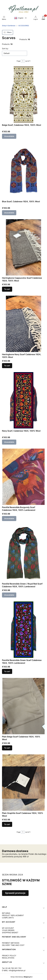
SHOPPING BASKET (10, 933)
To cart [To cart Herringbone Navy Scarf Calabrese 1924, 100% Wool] (7, 366)
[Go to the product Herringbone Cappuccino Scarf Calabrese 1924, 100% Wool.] (23, 247)
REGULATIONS (8, 958)
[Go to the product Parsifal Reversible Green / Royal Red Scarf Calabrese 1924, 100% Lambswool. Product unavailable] (23, 553)
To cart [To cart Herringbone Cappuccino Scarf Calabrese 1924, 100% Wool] (7, 289)
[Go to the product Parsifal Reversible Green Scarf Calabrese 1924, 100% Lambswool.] (23, 630)
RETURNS (6, 913)
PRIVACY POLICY (9, 956)
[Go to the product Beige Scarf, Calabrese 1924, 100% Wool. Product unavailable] (23, 94)
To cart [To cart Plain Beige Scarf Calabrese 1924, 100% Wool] (7, 748)
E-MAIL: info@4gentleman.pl (14, 970)
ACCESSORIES (24, 26)
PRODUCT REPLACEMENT (13, 915)
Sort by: (5, 48)
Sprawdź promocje (15, 893)
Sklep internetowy (21, 977)
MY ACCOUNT (8, 928)
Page (18, 61)
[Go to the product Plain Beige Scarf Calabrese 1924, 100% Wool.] (23, 706)
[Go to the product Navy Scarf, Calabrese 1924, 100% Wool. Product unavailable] (23, 400)
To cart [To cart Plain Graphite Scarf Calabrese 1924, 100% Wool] (7, 824)
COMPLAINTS (8, 918)
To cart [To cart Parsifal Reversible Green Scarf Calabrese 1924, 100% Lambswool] (7, 671)
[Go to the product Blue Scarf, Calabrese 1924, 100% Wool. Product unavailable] (23, 171)
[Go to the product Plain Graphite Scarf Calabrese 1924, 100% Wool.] (23, 783)
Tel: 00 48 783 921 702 (12, 968)
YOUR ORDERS (8, 930)
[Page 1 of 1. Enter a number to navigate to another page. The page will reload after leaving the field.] (23, 61)
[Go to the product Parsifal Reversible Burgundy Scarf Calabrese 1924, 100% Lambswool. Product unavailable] (23, 477)
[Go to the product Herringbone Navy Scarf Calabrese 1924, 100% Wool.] (23, 324)
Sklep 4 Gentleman (9, 26)
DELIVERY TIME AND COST (13, 945)
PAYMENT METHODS (11, 943)
